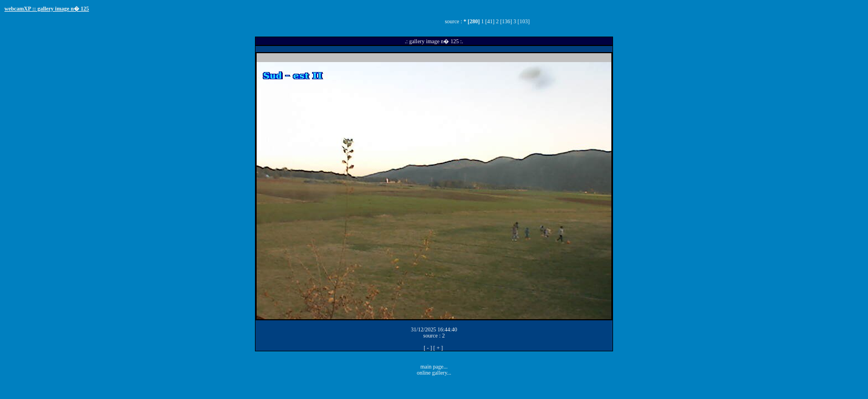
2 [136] (504, 21)
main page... (434, 367)
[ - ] (428, 348)
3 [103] (521, 21)
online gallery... (434, 373)
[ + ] (438, 348)
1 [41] (488, 21)
